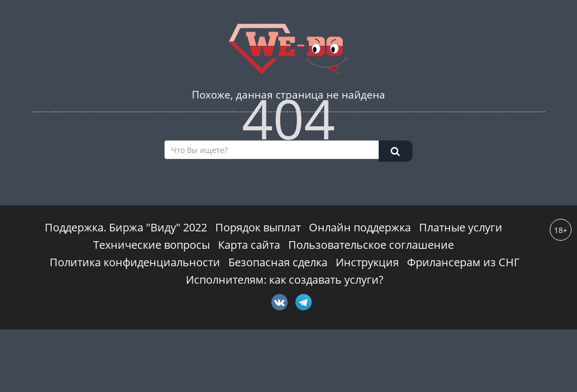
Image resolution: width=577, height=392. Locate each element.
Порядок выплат (258, 227)
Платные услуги (461, 227)
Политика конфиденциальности (135, 262)
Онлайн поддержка (360, 227)
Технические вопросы (151, 245)
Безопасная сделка (278, 262)
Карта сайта (249, 245)
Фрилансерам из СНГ (463, 262)
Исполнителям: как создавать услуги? (285, 280)
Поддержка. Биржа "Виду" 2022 (126, 227)
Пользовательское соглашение (371, 245)
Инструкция (367, 262)
